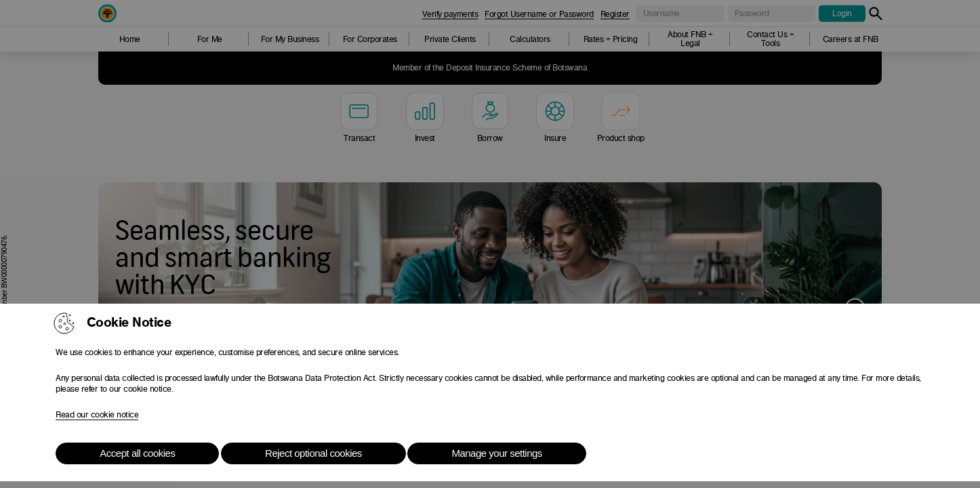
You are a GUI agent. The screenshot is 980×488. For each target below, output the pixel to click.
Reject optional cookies (313, 453)
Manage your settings (496, 453)
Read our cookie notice (97, 415)
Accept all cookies (137, 453)
